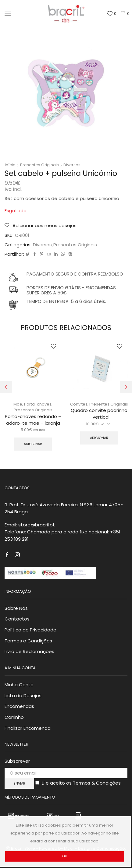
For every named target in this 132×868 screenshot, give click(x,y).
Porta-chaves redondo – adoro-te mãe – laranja (33, 420)
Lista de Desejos (23, 696)
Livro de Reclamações (29, 651)
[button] (6, 387)
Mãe (18, 404)
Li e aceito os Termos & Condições (81, 783)
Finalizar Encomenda (28, 728)
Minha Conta (19, 685)
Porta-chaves (38, 404)
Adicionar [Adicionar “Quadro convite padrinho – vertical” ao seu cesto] (99, 438)
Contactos (17, 619)
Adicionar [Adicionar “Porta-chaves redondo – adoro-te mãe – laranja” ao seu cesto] (33, 444)
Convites (79, 404)
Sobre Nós (16, 608)
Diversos (72, 165)
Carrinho (14, 717)
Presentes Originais (39, 165)
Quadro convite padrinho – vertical (99, 414)
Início (10, 165)
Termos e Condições (28, 641)
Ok (65, 856)
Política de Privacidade (30, 630)
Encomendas (19, 706)
